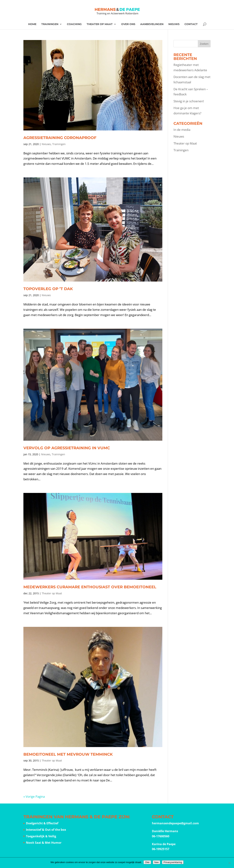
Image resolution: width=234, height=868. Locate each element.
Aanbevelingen (152, 24)
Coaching (74, 24)
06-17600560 (161, 836)
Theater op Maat (100, 24)
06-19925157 (161, 849)
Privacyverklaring (173, 862)
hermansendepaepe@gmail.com (175, 823)
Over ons (128, 24)
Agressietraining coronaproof (60, 138)
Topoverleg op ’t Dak (48, 289)
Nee (156, 862)
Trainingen (50, 24)
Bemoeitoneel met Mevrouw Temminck (68, 754)
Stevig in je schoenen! (189, 101)
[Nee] (229, 863)
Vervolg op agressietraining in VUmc (67, 448)
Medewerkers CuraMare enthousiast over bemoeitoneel (90, 587)
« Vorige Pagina (34, 796)
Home (32, 24)
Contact (191, 24)
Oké (147, 862)
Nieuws (174, 24)
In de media (182, 130)
